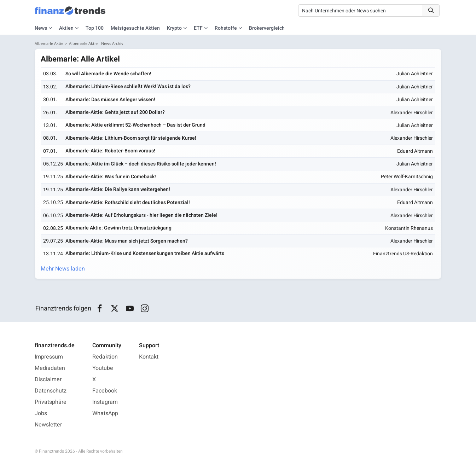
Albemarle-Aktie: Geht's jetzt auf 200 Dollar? (115, 112)
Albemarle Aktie (49, 43)
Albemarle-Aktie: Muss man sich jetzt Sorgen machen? (127, 241)
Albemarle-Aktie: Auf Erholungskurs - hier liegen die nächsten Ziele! (141, 215)
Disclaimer (48, 379)
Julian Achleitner (415, 74)
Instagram (105, 402)
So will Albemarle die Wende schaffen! (108, 74)
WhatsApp (105, 413)
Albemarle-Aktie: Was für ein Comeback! (111, 177)
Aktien (66, 28)
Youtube (103, 368)
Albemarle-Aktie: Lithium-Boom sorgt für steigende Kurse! (131, 138)
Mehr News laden (63, 269)
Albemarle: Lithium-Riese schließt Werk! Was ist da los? (128, 86)
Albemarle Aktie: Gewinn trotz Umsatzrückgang (118, 228)
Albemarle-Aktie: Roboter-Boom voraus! (110, 151)
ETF (198, 28)
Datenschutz (51, 391)
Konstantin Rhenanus (409, 228)
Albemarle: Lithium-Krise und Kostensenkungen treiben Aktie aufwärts (145, 253)
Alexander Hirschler (412, 113)
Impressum (49, 357)
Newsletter (48, 425)
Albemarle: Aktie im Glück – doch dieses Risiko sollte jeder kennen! (141, 164)
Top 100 (95, 28)
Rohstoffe (226, 28)
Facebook (105, 391)
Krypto (174, 28)
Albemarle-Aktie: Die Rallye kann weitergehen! (118, 189)
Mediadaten (50, 368)
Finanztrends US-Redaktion (403, 254)
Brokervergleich (267, 28)
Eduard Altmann (415, 151)
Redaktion (105, 357)
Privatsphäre (51, 402)
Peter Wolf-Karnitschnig (407, 177)
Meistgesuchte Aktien (135, 28)
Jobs (41, 413)
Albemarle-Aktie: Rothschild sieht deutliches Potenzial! (128, 202)
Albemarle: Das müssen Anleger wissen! (110, 100)
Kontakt (149, 357)
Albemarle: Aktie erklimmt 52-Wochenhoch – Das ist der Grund (135, 125)
